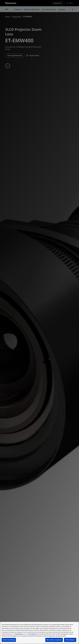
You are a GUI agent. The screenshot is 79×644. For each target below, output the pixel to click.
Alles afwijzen (70, 640)
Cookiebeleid (18, 634)
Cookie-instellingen (9, 640)
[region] (39, 633)
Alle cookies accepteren (54, 640)
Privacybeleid (32, 634)
